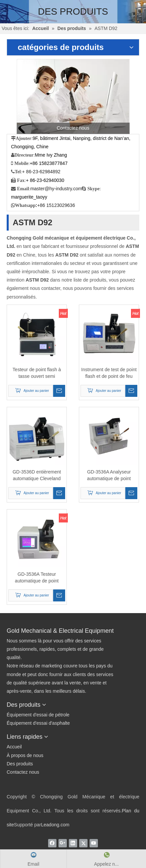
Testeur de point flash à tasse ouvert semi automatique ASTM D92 (37, 373)
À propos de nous (25, 755)
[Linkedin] (73, 843)
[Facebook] (52, 843)
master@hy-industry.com (56, 189)
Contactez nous (23, 772)
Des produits (20, 764)
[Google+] (63, 843)
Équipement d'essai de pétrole (38, 715)
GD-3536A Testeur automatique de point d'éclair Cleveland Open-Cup (37, 578)
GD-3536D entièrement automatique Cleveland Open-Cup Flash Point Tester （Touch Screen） (37, 475)
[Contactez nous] (73, 96)
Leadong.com (55, 825)
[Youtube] (94, 843)
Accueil (14, 747)
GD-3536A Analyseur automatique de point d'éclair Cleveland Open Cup (109, 475)
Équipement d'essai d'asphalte (38, 723)
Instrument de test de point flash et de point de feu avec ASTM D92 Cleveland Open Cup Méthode (109, 373)
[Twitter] (83, 843)
